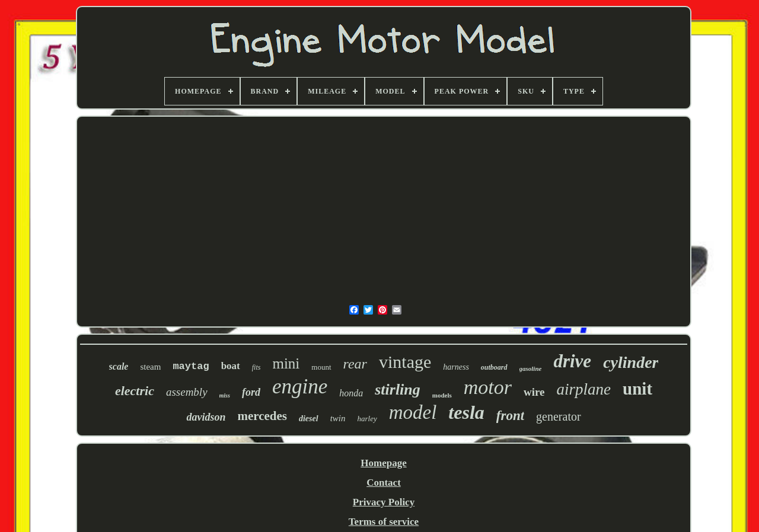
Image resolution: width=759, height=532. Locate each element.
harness (456, 367)
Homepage (383, 463)
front (510, 416)
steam (150, 367)
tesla (466, 412)
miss (225, 395)
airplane (584, 389)
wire (534, 392)
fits (256, 367)
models (442, 395)
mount (321, 367)
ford (251, 392)
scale (119, 366)
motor (488, 387)
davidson (206, 417)
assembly (187, 392)
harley (367, 419)
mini (286, 363)
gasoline (531, 368)
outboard (494, 367)
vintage (405, 362)
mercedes (262, 416)
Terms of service (384, 522)
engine (300, 387)
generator (559, 416)
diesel (309, 419)
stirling (398, 390)
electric (135, 391)
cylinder (631, 362)
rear (355, 364)
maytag (191, 366)
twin (338, 418)
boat (231, 366)
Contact (384, 483)
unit (637, 389)
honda (351, 393)
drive (572, 361)
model (413, 412)
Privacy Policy (384, 502)
